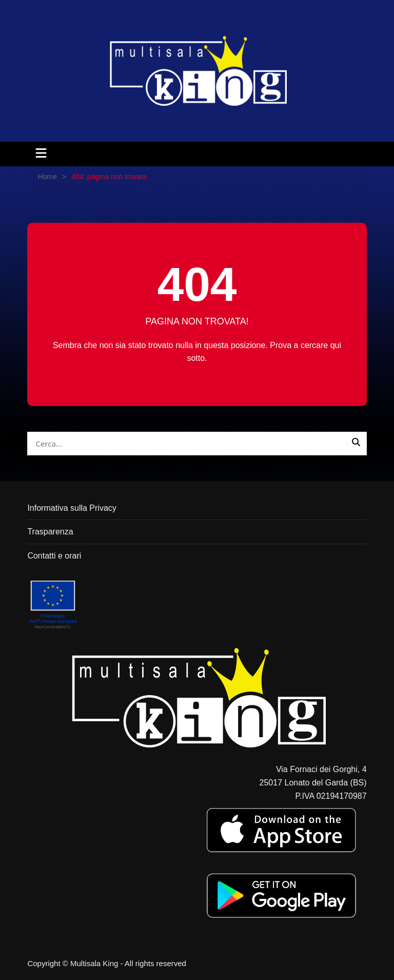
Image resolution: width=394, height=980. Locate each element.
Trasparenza (50, 532)
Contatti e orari (54, 556)
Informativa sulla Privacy (72, 508)
